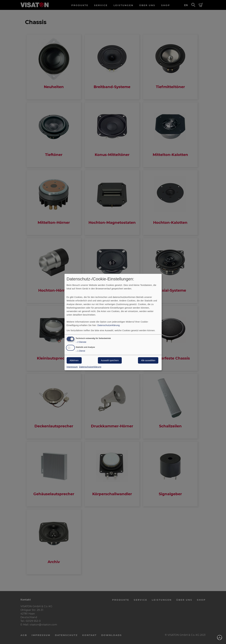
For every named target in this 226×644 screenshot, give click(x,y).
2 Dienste (81, 342)
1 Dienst (80, 351)
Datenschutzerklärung (109, 325)
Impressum (72, 367)
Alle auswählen (148, 360)
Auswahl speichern (110, 360)
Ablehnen (74, 360)
